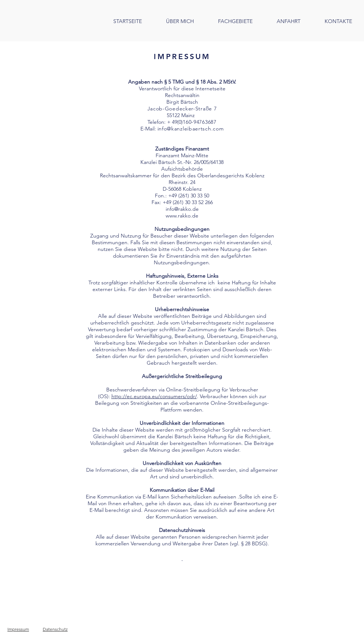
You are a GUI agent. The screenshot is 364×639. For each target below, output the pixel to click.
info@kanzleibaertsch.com (191, 129)
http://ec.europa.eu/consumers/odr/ (154, 396)
